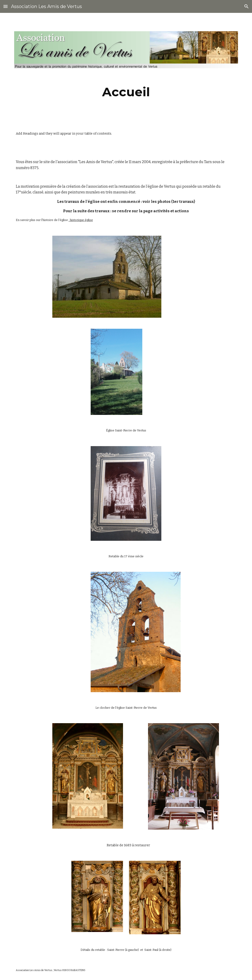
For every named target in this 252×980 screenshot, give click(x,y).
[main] (126, 92)
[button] (6, 6)
